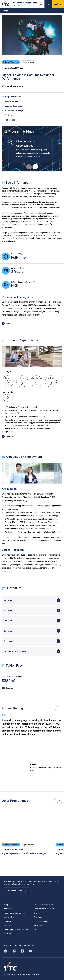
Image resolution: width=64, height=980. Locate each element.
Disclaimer (38, 917)
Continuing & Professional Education (17, 930)
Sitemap (37, 913)
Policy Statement (40, 921)
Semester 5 (9, 641)
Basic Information (11, 101)
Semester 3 (9, 621)
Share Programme (12, 86)
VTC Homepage (10, 934)
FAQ (36, 930)
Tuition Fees (8, 120)
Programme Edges (11, 97)
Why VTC (7, 925)
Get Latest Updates (16, 891)
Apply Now (58, 4)
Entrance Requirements (13, 106)
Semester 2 (9, 611)
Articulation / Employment (14, 110)
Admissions (8, 909)
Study (6, 905)
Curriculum (8, 115)
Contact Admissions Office (44, 905)
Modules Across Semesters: (16, 651)
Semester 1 (9, 600)
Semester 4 (9, 631)
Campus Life (8, 921)
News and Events (10, 917)
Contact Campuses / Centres (45, 909)
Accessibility (39, 925)
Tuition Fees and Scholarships (15, 913)
